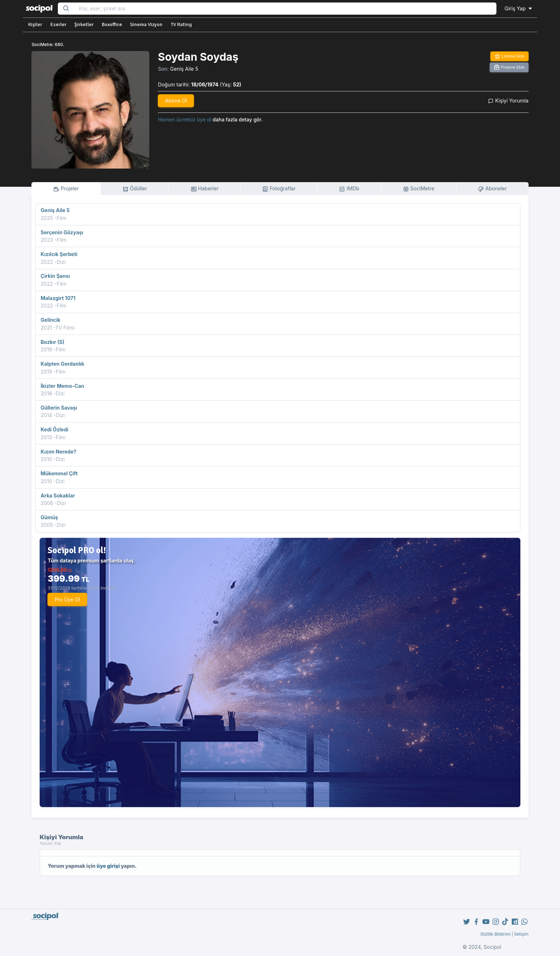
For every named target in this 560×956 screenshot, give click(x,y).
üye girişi (108, 866)
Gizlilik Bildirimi (496, 934)
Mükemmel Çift (59, 473)
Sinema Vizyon (146, 24)
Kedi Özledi (55, 429)
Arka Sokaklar (58, 495)
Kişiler (35, 24)
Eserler (58, 24)
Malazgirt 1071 (58, 298)
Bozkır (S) (52, 342)
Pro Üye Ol (67, 599)
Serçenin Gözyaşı (62, 232)
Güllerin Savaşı (59, 408)
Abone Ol (176, 101)
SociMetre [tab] (419, 189)
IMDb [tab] (349, 189)
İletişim (521, 934)
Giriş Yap (519, 8)
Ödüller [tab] (135, 189)
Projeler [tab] (66, 189)
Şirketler (84, 24)
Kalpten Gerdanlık (62, 364)
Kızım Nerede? (59, 452)
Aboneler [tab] (492, 189)
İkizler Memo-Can (62, 386)
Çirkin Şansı (55, 276)
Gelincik (51, 320)
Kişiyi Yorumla (508, 101)
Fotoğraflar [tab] (279, 189)
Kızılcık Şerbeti (59, 254)
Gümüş (49, 517)
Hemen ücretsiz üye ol (184, 119)
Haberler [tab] (205, 189)
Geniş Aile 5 (184, 69)
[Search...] (285, 9)
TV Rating (181, 24)
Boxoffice (112, 24)
